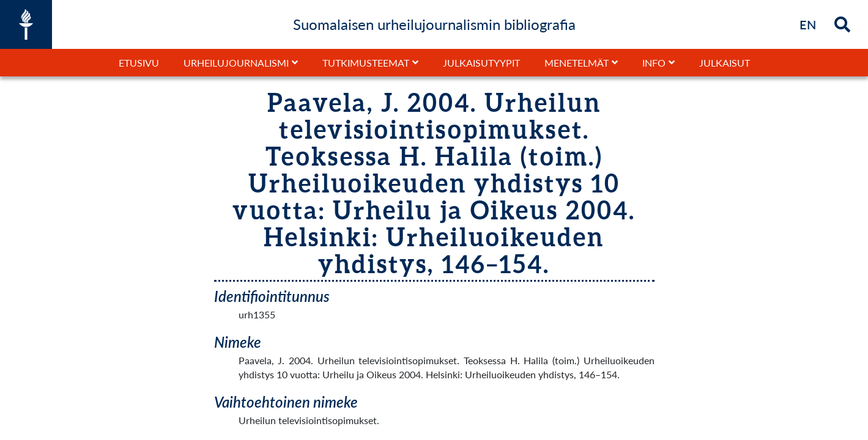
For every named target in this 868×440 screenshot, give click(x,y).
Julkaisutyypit (481, 63)
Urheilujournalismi (236, 63)
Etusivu (139, 63)
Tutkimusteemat (366, 63)
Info (654, 63)
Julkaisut (725, 63)
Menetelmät (577, 63)
